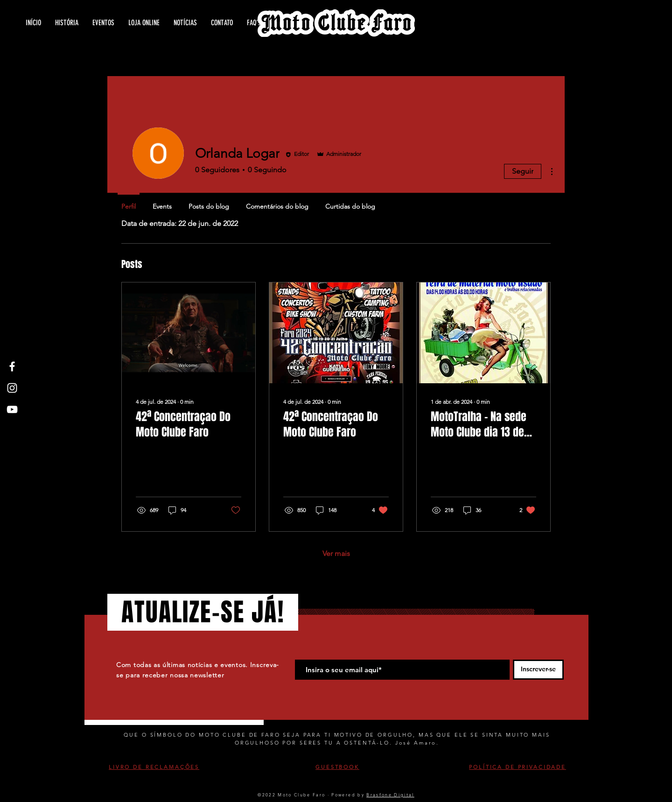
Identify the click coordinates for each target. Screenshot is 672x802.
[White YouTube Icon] (12, 409)
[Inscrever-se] (538, 670)
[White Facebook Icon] (12, 366)
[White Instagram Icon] (12, 388)
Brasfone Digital (390, 795)
